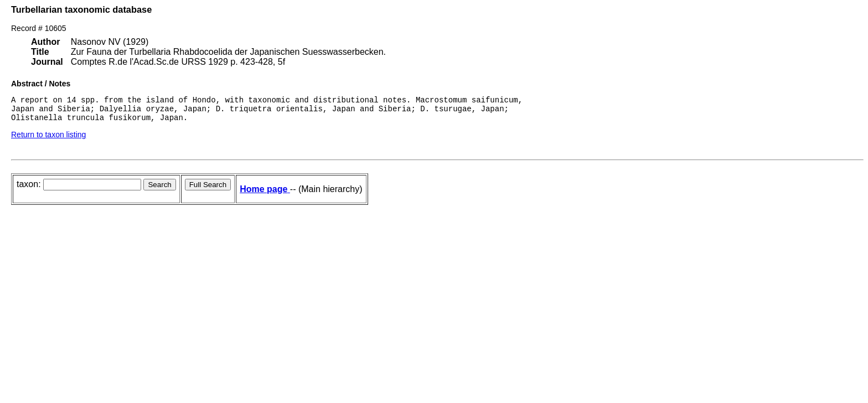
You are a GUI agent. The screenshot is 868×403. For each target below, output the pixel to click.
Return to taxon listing (48, 139)
